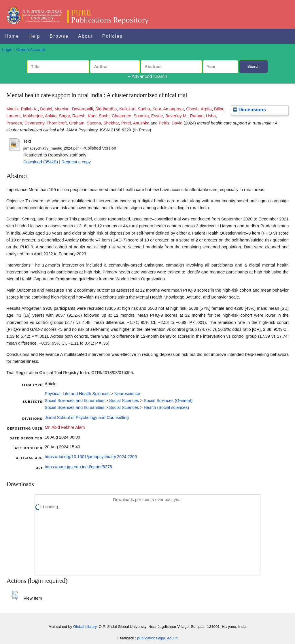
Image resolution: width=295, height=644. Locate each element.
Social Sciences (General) (168, 401)
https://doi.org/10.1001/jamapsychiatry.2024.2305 (91, 457)
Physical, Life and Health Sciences (77, 394)
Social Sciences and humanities (74, 401)
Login (7, 50)
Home (12, 36)
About (86, 36)
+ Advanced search (148, 77)
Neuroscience (127, 394)
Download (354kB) (41, 162)
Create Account (31, 50)
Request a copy (76, 162)
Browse (59, 36)
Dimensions (249, 110)
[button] (15, 595)
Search (254, 66)
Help (34, 36)
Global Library (85, 627)
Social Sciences (124, 401)
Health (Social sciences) (166, 407)
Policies (112, 36)
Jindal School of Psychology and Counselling (87, 418)
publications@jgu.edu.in (157, 638)
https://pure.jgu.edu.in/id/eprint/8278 (78, 467)
